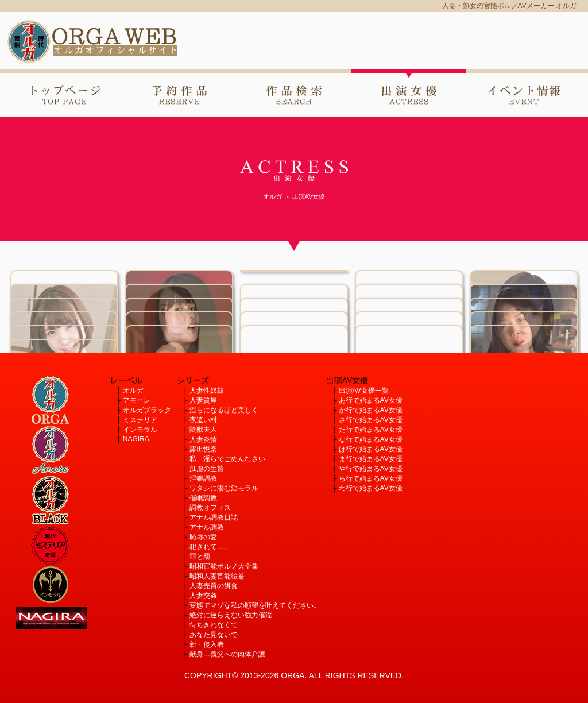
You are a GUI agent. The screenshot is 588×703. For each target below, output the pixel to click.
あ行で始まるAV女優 (371, 400)
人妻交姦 (203, 596)
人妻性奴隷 (207, 391)
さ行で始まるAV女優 (371, 420)
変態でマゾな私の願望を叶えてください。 (255, 605)
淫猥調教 (203, 478)
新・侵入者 (207, 644)
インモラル (140, 430)
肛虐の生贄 (207, 469)
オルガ (133, 391)
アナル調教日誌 (214, 517)
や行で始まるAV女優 (371, 469)
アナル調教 (207, 527)
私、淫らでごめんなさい (227, 459)
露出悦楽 (203, 449)
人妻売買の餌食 (214, 586)
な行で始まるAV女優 (371, 439)
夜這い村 (203, 420)
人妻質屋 (203, 400)
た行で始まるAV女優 (371, 430)
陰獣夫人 (203, 430)
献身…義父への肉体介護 (227, 654)
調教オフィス (210, 508)
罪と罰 (200, 557)
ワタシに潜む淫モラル (224, 488)
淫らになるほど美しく (224, 410)
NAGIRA (136, 439)
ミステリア (140, 420)
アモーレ (137, 400)
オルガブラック (147, 410)
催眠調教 (203, 498)
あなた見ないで (214, 635)
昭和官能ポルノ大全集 (224, 566)
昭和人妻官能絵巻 (217, 576)
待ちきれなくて (214, 625)
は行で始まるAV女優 (371, 449)
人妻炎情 (203, 439)
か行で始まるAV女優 (371, 410)
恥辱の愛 (203, 537)
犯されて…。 (210, 547)
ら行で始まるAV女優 (371, 478)
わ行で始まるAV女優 (371, 488)
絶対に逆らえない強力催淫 (231, 615)
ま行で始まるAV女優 (371, 459)
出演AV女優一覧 (364, 391)
